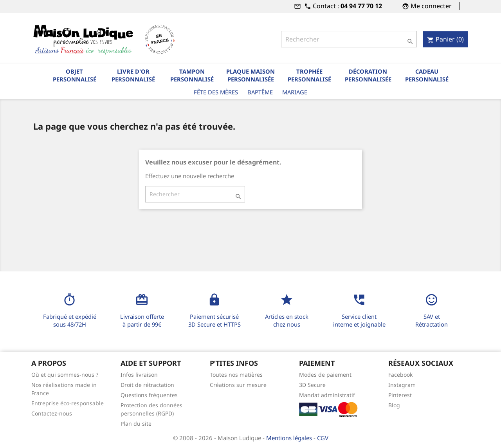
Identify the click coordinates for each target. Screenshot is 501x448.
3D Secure (312, 385)
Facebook (400, 375)
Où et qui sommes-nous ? (65, 375)
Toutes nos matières (236, 375)
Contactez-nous (52, 413)
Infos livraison (139, 375)
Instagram (402, 385)
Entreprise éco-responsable (68, 403)
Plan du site (136, 424)
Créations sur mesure (238, 385)
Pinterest (400, 395)
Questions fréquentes (149, 395)
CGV (323, 438)
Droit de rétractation (147, 385)
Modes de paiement (325, 375)
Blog (394, 405)
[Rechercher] (349, 39)
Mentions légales (290, 438)
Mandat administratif (327, 395)
